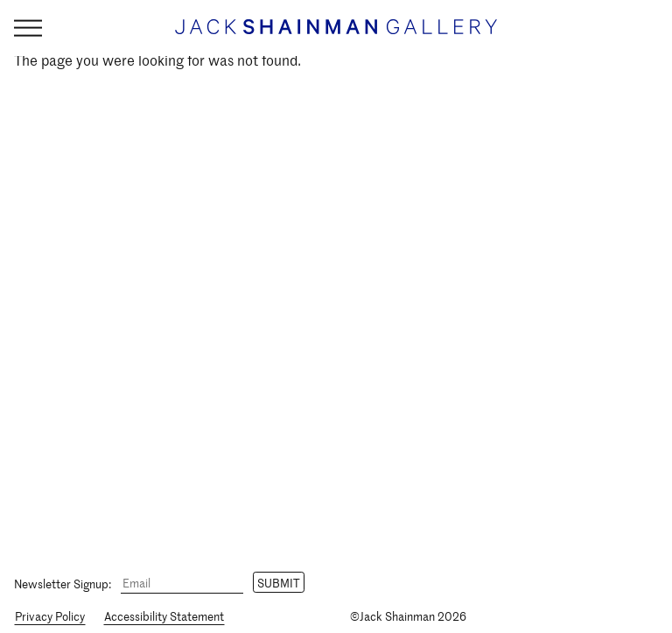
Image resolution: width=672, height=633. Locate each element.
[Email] (182, 584)
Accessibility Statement (164, 616)
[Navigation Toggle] (28, 28)
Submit (279, 583)
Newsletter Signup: (63, 583)
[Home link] (336, 35)
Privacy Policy (50, 616)
